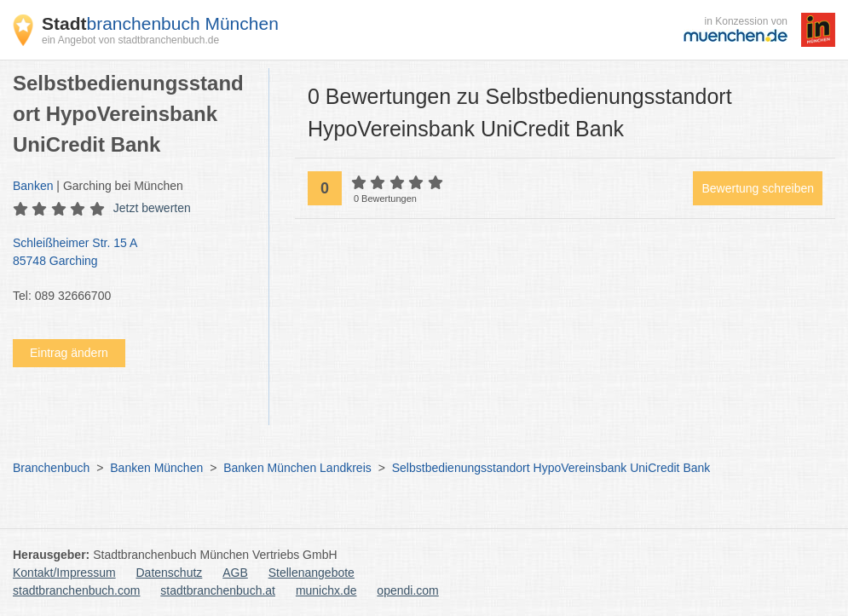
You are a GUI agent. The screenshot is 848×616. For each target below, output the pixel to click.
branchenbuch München (160, 23)
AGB (235, 573)
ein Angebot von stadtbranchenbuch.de (130, 40)
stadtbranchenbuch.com (76, 590)
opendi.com (407, 590)
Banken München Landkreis (297, 468)
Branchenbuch (51, 468)
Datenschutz (170, 573)
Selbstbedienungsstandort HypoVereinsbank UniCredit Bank (551, 468)
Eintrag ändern (69, 353)
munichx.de (326, 590)
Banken (33, 186)
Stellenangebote (312, 573)
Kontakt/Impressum (64, 573)
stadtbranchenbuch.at (218, 590)
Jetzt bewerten (152, 208)
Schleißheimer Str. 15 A (132, 253)
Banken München (156, 468)
